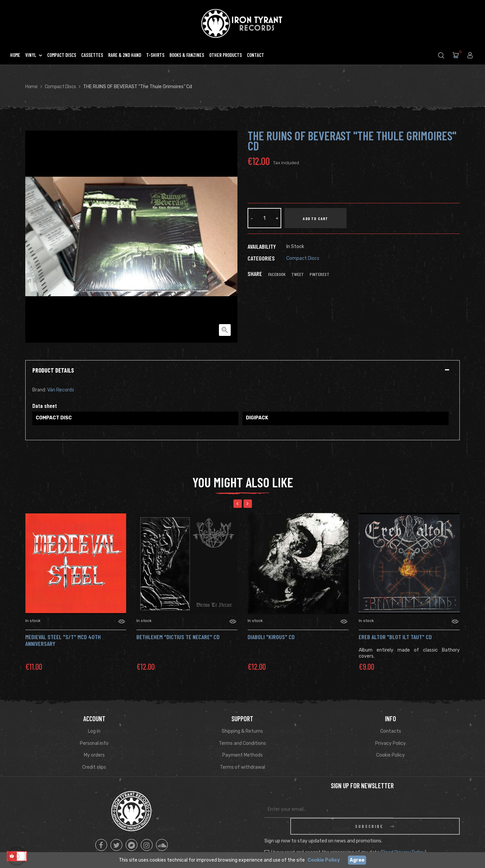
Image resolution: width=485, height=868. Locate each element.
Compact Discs (303, 258)
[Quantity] (264, 218)
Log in (94, 731)
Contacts (391, 731)
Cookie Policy (391, 755)
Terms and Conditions (243, 743)
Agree (357, 860)
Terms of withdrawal (243, 767)
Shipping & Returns (242, 731)
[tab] (243, 371)
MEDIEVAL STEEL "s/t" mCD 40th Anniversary (63, 640)
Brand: (39, 390)
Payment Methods (243, 755)
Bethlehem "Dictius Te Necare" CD (178, 637)
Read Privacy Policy (403, 836)
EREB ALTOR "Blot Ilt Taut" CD (395, 637)
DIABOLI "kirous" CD (271, 637)
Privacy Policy (391, 743)
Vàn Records (61, 390)
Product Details (53, 371)
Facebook (277, 274)
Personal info (94, 743)
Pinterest (319, 274)
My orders (94, 755)
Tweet (298, 274)
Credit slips (94, 767)
